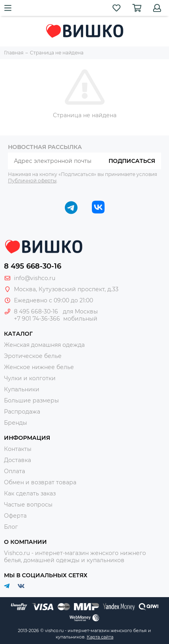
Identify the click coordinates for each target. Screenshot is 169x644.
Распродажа (22, 412)
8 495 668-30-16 (33, 266)
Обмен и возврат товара (40, 482)
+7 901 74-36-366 (37, 319)
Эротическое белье (33, 356)
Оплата (15, 471)
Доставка (17, 460)
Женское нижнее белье (39, 367)
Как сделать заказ (30, 493)
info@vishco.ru (35, 278)
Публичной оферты (32, 181)
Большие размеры (31, 400)
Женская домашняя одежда (44, 345)
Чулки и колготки (30, 378)
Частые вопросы (28, 505)
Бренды (16, 423)
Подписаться (132, 161)
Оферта (15, 516)
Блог (11, 527)
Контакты (18, 449)
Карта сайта (100, 637)
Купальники (22, 389)
